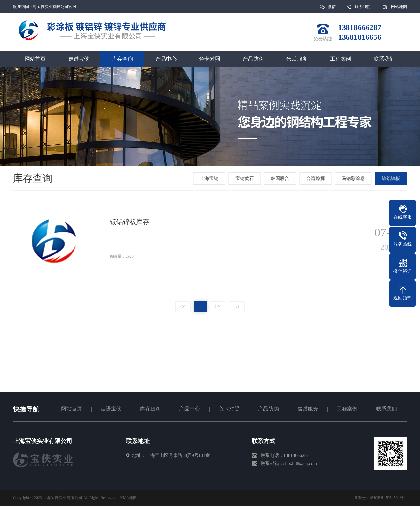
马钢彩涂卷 (354, 178)
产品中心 (166, 59)
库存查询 (122, 59)
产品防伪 (253, 59)
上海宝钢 (210, 178)
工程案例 (341, 59)
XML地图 (128, 498)
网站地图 (399, 7)
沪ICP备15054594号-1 (388, 498)
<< (183, 307)
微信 (332, 9)
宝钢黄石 (245, 178)
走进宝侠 (79, 59)
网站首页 (35, 59)
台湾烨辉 (316, 178)
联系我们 (363, 7)
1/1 (237, 307)
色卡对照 (210, 59)
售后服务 (297, 59)
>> (218, 307)
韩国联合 (281, 178)
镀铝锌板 (391, 178)
